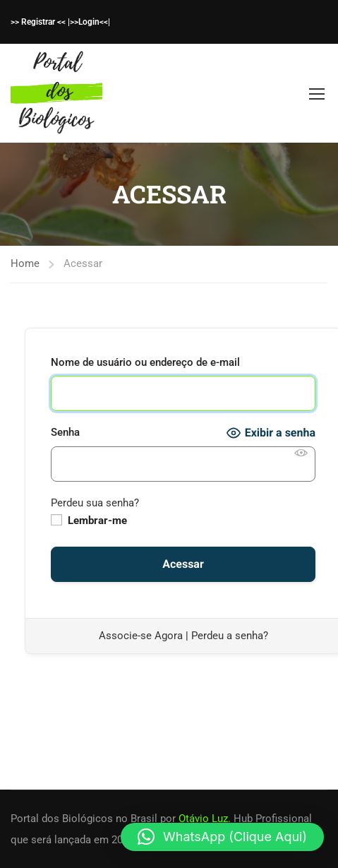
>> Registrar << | (40, 22)
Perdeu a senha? (230, 636)
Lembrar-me (89, 521)
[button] (222, 837)
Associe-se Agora (141, 636)
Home (25, 263)
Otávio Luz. (205, 819)
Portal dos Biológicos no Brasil (84, 819)
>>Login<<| (90, 22)
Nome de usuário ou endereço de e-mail (145, 362)
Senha (65, 432)
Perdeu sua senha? (95, 503)
